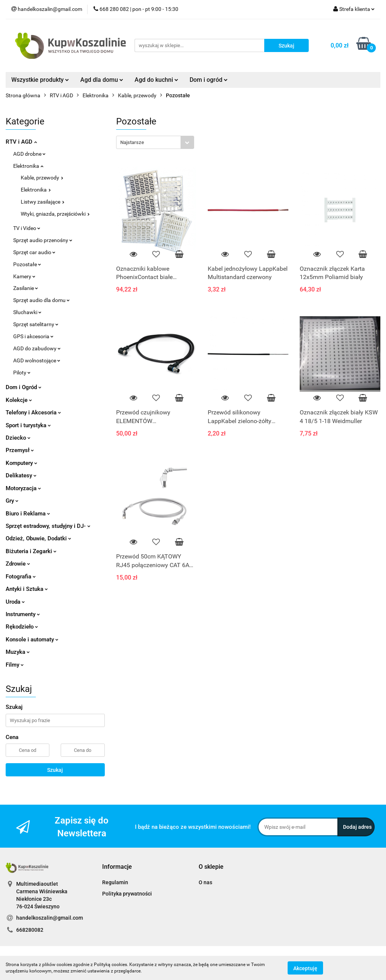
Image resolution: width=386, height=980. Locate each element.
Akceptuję (305, 968)
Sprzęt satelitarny (36, 324)
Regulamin (115, 882)
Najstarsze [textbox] (132, 142)
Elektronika (28, 166)
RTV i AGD (21, 142)
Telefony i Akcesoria (33, 413)
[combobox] (155, 142)
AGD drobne (29, 154)
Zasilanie (26, 288)
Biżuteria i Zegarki (31, 551)
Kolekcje (19, 400)
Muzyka (18, 652)
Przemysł (20, 450)
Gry (12, 501)
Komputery (21, 463)
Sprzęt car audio (34, 252)
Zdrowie (18, 564)
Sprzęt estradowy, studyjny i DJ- (48, 526)
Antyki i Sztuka (27, 589)
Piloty (22, 373)
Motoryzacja (23, 488)
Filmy (15, 665)
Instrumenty (23, 614)
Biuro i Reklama (28, 514)
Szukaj (55, 770)
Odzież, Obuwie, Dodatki (38, 538)
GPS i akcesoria (33, 336)
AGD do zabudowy (37, 348)
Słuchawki (27, 312)
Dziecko (18, 438)
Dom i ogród (209, 80)
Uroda (15, 602)
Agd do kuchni (156, 80)
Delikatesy (21, 475)
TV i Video (27, 228)
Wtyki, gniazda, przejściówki (55, 214)
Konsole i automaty (32, 640)
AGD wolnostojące (37, 360)
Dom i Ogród (24, 387)
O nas (205, 882)
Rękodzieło (22, 627)
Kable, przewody (42, 178)
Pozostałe (27, 264)
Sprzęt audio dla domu (41, 300)
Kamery (24, 276)
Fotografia (21, 577)
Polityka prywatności (127, 894)
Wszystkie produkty (40, 80)
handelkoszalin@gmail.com (50, 918)
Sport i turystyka (28, 425)
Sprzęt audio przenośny (43, 240)
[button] (117, 867)
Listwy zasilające (43, 202)
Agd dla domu (102, 80)
